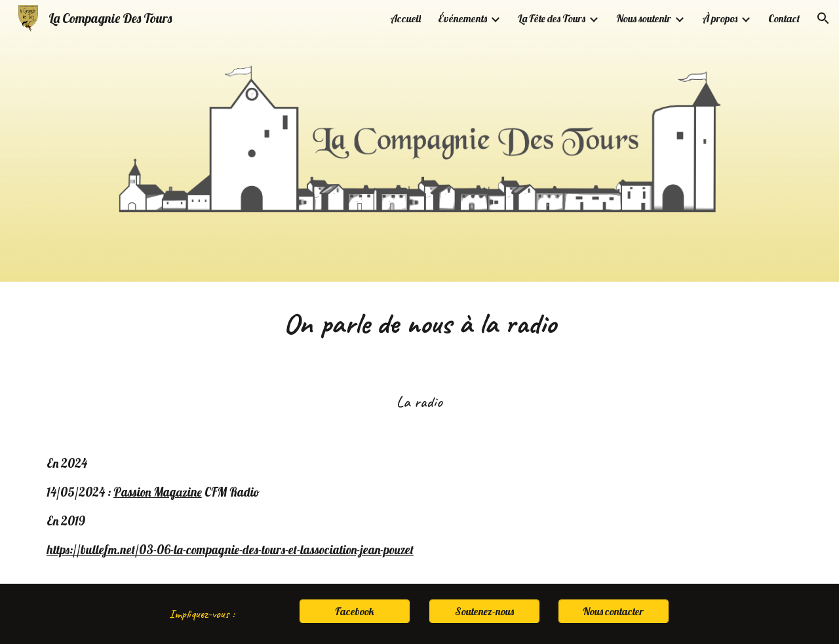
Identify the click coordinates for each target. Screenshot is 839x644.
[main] (419, 323)
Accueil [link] (405, 18)
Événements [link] (462, 18)
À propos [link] (720, 18)
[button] (823, 18)
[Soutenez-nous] (484, 611)
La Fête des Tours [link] (552, 18)
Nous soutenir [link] (644, 18)
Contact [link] (784, 18)
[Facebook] (355, 611)
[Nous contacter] (614, 611)
